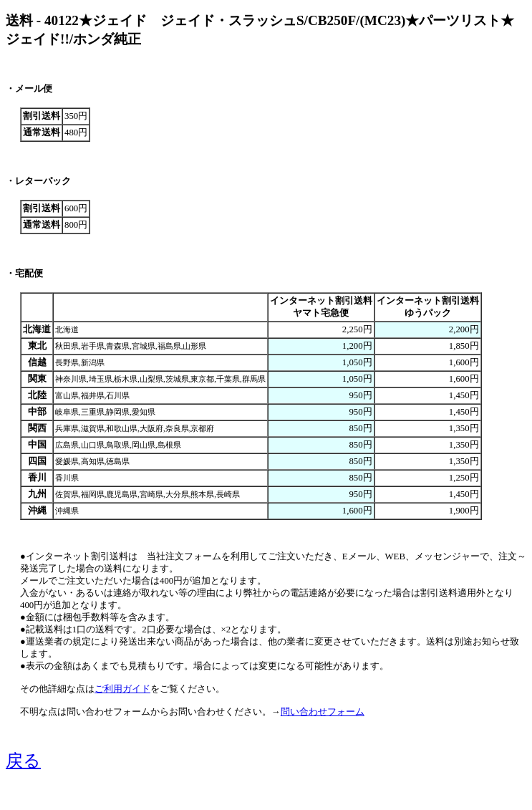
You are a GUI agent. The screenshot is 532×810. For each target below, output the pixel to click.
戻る (23, 761)
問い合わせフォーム (323, 712)
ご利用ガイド (122, 689)
